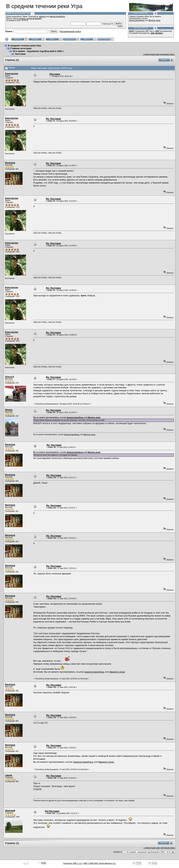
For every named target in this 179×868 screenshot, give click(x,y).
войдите (42, 17)
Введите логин (155, 20)
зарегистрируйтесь (57, 17)
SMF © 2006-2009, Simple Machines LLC (100, 863)
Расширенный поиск (70, 31)
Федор (9, 410)
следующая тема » (167, 54)
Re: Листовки (53, 119)
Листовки (20, 54)
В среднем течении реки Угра (25, 46)
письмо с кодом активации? (31, 18)
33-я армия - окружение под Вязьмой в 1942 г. (38, 51)
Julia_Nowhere (157, 33)
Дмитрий (10, 811)
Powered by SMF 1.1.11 (73, 863)
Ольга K (10, 377)
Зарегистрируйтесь (137, 20)
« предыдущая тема (151, 54)
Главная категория (21, 48)
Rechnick (10, 163)
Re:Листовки (52, 811)
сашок (9, 775)
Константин (12, 74)
